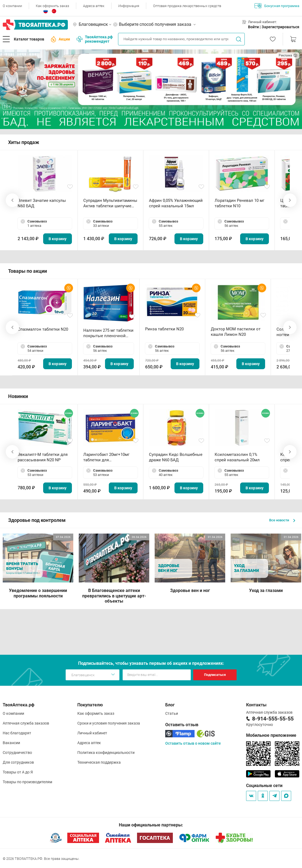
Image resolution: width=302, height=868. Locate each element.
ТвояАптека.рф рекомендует (95, 39)
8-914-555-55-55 (273, 719)
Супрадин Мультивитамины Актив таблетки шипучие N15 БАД (110, 203)
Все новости (282, 520)
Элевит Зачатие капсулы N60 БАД (42, 203)
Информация (129, 6)
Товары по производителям (27, 782)
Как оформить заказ (53, 6)
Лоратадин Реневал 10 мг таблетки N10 (239, 203)
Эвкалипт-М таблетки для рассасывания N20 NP (43, 457)
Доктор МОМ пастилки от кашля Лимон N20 (236, 332)
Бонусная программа (277, 6)
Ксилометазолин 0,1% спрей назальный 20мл (237, 457)
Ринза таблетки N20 (164, 329)
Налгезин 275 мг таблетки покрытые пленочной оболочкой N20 (108, 333)
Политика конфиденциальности (106, 753)
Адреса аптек (94, 6)
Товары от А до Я (18, 772)
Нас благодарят (17, 733)
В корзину (58, 239)
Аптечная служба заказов (26, 723)
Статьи (172, 713)
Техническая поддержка (99, 762)
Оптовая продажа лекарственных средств (187, 6)
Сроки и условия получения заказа (109, 723)
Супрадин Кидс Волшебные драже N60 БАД (176, 457)
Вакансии (11, 743)
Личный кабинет (92, 733)
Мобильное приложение (271, 735)
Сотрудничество (17, 753)
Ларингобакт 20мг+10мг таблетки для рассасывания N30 (106, 457)
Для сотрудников (18, 762)
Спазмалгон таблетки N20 (43, 329)
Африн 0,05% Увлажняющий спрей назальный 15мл (176, 203)
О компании (12, 6)
